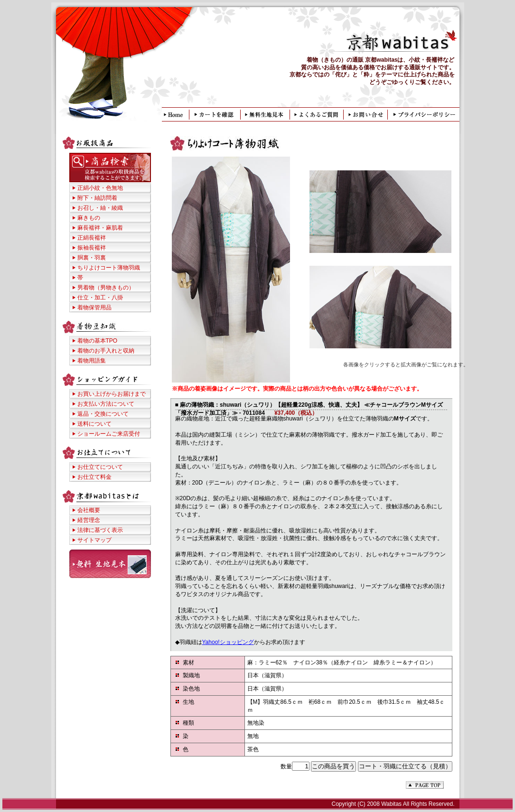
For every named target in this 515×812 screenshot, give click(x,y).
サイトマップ (94, 540)
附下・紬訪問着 (97, 198)
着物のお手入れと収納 (106, 351)
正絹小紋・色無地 (100, 188)
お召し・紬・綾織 (100, 208)
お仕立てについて (100, 467)
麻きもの (89, 218)
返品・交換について (103, 414)
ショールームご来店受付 (109, 434)
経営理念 (89, 520)
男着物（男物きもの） (106, 288)
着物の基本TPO (98, 341)
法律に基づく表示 (100, 530)
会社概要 (89, 510)
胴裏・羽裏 (92, 258)
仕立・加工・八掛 (100, 298)
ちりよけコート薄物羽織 (109, 268)
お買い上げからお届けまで (112, 394)
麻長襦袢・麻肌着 (100, 228)
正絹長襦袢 (92, 238)
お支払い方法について (106, 404)
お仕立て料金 (94, 477)
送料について (94, 424)
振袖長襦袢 (92, 248)
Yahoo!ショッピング (228, 642)
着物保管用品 (94, 308)
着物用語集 (92, 361)
